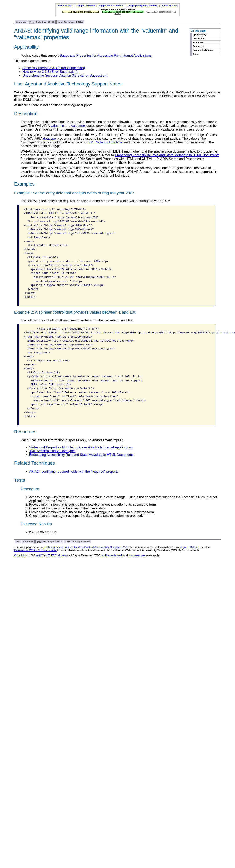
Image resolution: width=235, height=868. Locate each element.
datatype (50, 139)
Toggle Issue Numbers (111, 6)
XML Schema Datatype (105, 142)
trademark (116, 555)
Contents (21, 22)
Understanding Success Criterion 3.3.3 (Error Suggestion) (65, 75)
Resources (198, 46)
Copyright (20, 555)
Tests (196, 54)
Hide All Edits (65, 6)
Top (18, 541)
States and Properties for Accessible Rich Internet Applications (106, 56)
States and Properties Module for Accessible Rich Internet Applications (81, 447)
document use (137, 555)
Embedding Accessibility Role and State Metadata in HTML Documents (167, 155)
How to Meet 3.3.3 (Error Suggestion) (50, 72)
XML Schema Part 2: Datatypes (52, 451)
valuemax (78, 126)
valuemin (57, 126)
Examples (198, 42)
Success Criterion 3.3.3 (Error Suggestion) (54, 68)
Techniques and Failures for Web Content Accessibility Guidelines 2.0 (86, 547)
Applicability (199, 35)
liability (105, 555)
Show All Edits (170, 6)
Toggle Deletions (86, 6)
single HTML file (189, 547)
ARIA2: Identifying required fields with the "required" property (74, 472)
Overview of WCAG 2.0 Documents (35, 550)
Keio (64, 555)
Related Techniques (203, 50)
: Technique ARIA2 (42, 22)
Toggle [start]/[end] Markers (142, 6)
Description (199, 39)
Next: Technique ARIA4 (70, 22)
